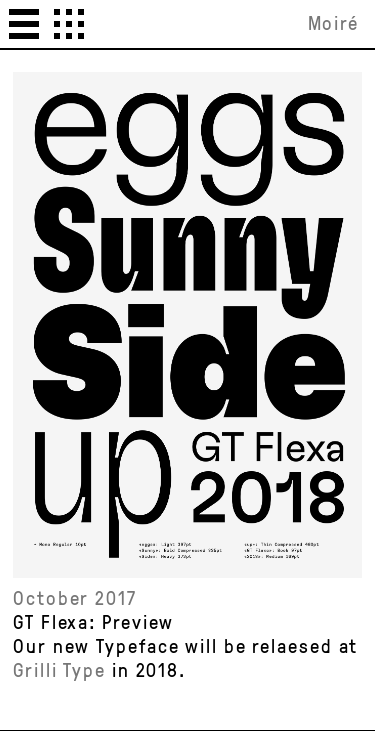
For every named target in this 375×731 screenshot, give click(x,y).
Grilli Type (59, 669)
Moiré (334, 23)
